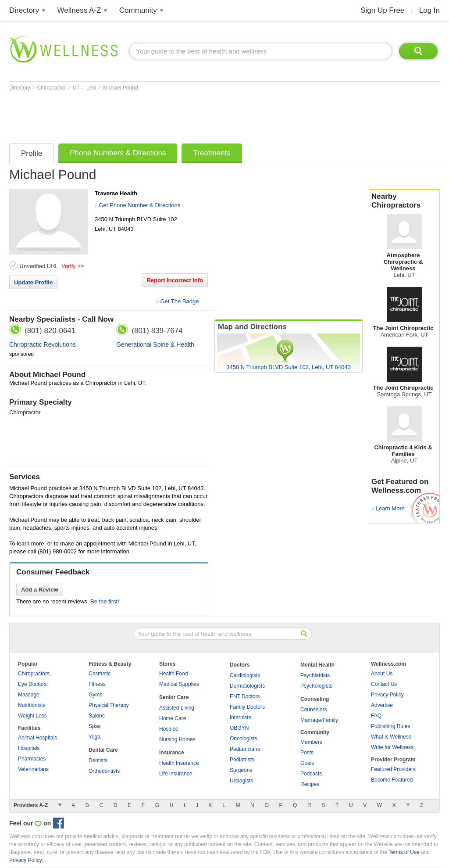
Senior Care (174, 697)
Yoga (94, 737)
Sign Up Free (382, 10)
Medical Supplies (179, 684)
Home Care (173, 718)
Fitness (97, 684)
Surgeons (241, 770)
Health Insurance (179, 763)
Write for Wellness (392, 747)
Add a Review (40, 590)
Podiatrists (242, 760)
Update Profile (33, 282)
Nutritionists (32, 705)
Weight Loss (32, 716)
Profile (32, 153)
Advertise (382, 705)
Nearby (404, 201)
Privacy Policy (387, 695)
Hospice (169, 729)
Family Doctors (247, 707)
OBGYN (239, 728)
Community (138, 10)
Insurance (172, 753)
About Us (382, 674)
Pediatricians (245, 749)
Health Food (173, 674)
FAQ (376, 716)
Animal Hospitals (37, 738)
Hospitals (29, 748)
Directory (24, 10)
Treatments (212, 153)
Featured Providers (393, 769)
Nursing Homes (177, 739)
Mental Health (317, 665)
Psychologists (316, 686)
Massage (29, 695)
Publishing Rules (390, 726)
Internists (241, 717)
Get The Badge (179, 301)
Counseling (315, 699)
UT (77, 88)
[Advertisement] (169, 115)
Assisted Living (177, 708)
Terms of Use (404, 852)
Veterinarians (33, 769)
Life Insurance (176, 774)
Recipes (310, 784)
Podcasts (311, 774)
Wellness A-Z (79, 10)
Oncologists (244, 739)
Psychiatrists (315, 675)
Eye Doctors (32, 684)
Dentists (98, 760)
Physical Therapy (109, 705)
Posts (307, 753)
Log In (429, 10)
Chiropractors (34, 674)
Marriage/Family (319, 720)
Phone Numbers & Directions (118, 153)
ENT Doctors (245, 696)
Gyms (95, 695)
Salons (97, 716)
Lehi (92, 88)
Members (311, 742)
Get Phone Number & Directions (139, 205)
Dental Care (103, 750)
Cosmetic (100, 674)
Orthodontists (104, 771)
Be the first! (105, 601)
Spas (94, 726)
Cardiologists (245, 675)
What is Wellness (391, 737)
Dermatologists (247, 686)
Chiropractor (52, 88)
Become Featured (392, 780)
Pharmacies (32, 759)
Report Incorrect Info (175, 280)
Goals (307, 763)
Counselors (314, 710)
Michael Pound (120, 88)
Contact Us (384, 684)
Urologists (241, 781)
